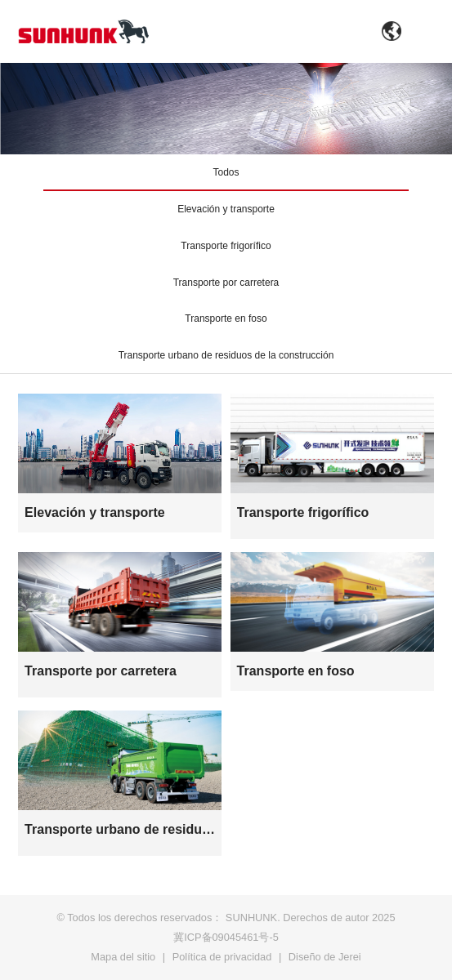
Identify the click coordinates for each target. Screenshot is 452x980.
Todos (226, 172)
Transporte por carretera (226, 283)
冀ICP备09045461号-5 (226, 937)
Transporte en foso (226, 318)
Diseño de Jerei (325, 957)
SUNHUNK (251, 918)
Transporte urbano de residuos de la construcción (226, 355)
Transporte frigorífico (226, 246)
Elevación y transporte (226, 209)
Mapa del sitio (123, 957)
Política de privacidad (222, 957)
